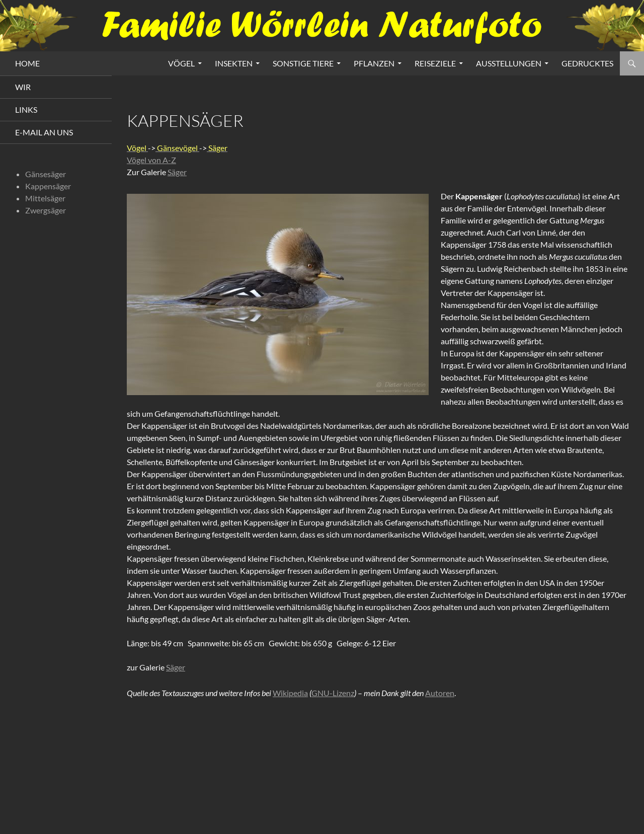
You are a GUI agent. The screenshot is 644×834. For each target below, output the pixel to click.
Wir (23, 87)
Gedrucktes (587, 63)
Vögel (181, 63)
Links (26, 109)
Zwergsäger (46, 210)
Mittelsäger (45, 198)
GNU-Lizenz (333, 691)
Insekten (234, 63)
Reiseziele (435, 63)
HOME (27, 63)
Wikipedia (290, 691)
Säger (177, 172)
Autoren (440, 691)
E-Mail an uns (44, 132)
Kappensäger (48, 186)
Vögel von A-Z (151, 160)
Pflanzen (374, 63)
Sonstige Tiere (303, 63)
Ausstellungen (509, 63)
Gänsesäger (46, 174)
